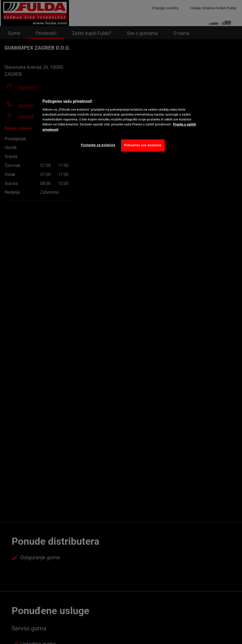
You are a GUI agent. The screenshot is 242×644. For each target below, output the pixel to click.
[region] (121, 124)
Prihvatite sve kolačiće (143, 145)
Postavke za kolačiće (98, 145)
